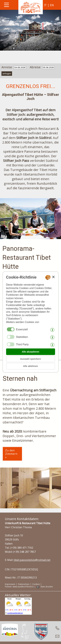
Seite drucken (47, 587)
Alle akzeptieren (30, 352)
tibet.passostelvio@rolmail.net (32, 560)
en (52, 5)
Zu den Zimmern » (11, 454)
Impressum (10, 584)
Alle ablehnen (30, 366)
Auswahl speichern (31, 359)
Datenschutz (24, 584)
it (45, 5)
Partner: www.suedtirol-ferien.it (19, 587)
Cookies (36, 584)
